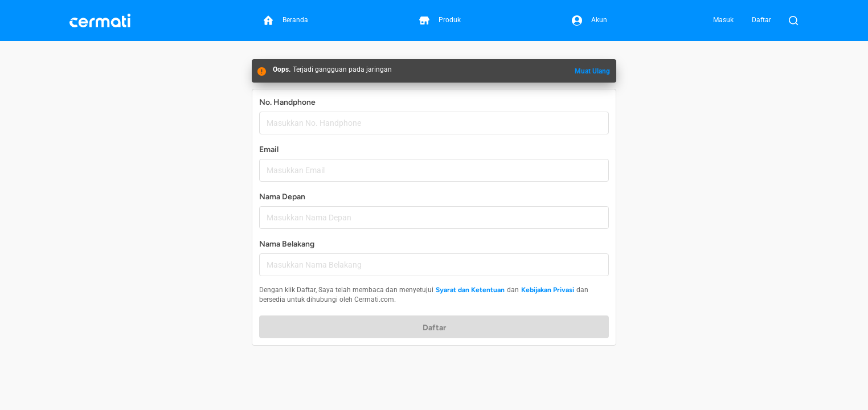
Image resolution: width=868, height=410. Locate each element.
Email (269, 149)
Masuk (723, 20)
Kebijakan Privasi (548, 290)
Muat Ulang (592, 71)
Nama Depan (282, 197)
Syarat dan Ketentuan (470, 290)
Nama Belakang (287, 244)
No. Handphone (287, 102)
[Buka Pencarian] (793, 20)
